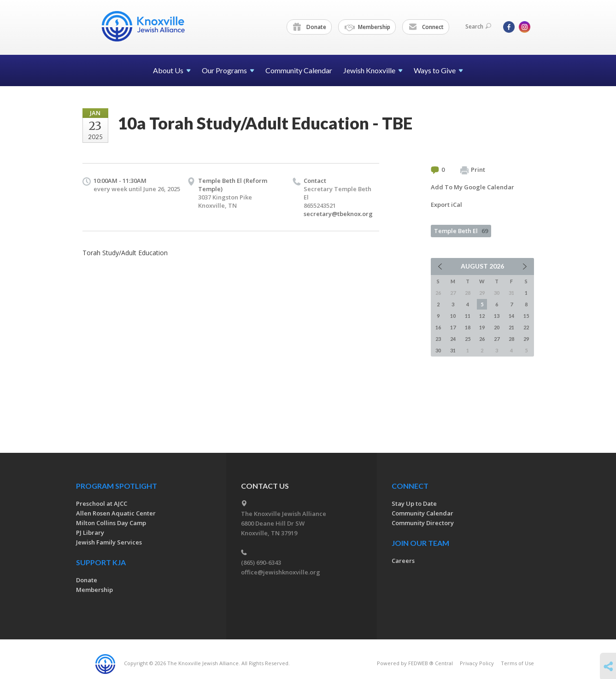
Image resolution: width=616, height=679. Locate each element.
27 (497, 339)
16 (438, 327)
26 (482, 339)
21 (511, 327)
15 (526, 316)
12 (482, 316)
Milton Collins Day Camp (111, 523)
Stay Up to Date (414, 503)
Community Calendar (299, 70)
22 (526, 327)
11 (468, 316)
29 (526, 339)
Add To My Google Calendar (472, 187)
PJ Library (90, 533)
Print (473, 170)
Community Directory (423, 523)
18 (468, 327)
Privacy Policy (477, 663)
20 (497, 327)
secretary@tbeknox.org (338, 214)
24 (453, 339)
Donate (310, 27)
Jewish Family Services (109, 542)
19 (482, 327)
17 (453, 327)
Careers (403, 561)
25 (468, 339)
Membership (367, 27)
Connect (426, 27)
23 (438, 339)
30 (438, 350)
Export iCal (446, 205)
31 (453, 350)
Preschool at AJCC (102, 503)
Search (478, 26)
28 (511, 339)
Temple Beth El (461, 231)
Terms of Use (517, 663)
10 (453, 316)
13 (497, 316)
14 (511, 316)
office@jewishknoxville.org (281, 572)
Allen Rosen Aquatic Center (116, 513)
